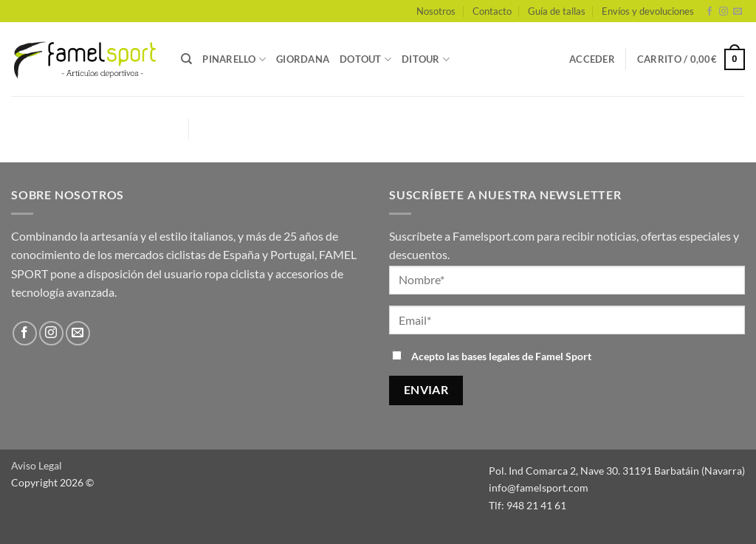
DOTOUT (365, 59)
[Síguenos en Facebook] (709, 12)
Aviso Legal (37, 465)
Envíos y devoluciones (648, 11)
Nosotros (436, 11)
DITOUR (426, 59)
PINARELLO (234, 59)
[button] (592, 59)
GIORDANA (303, 59)
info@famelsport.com (539, 488)
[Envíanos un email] (738, 12)
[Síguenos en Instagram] (724, 12)
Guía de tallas (557, 11)
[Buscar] (186, 59)
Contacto (492, 11)
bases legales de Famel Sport (526, 356)
